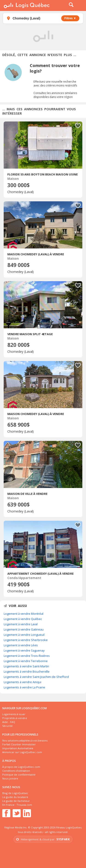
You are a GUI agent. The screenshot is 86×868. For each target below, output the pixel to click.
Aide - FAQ (9, 722)
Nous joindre (10, 778)
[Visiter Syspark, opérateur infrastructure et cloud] (43, 839)
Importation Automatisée (18, 748)
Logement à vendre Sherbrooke (26, 640)
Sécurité (7, 726)
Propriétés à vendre (15, 718)
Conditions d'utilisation (16, 771)
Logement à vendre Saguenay (24, 650)
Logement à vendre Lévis (21, 645)
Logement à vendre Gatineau (24, 629)
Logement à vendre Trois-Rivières (27, 656)
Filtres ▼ (70, 18)
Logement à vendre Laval (21, 624)
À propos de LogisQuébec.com (21, 767)
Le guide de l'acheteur (16, 801)
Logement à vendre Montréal (24, 614)
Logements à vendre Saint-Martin (26, 666)
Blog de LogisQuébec (15, 793)
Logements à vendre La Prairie (24, 687)
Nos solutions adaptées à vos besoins (25, 740)
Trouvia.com (24, 805)
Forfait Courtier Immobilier (19, 744)
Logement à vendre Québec (23, 619)
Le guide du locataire (15, 797)
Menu (80, 5)
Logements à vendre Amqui (22, 682)
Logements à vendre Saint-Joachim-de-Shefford (36, 677)
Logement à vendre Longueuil (24, 635)
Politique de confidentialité (19, 775)
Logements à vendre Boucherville (27, 671)
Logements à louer (14, 714)
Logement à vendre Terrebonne (26, 661)
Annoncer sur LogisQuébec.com (22, 752)
